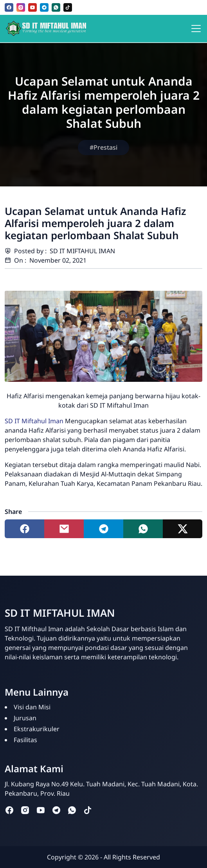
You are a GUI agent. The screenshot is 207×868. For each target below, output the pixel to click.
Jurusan (25, 718)
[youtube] (32, 7)
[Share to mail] (64, 529)
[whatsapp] (56, 7)
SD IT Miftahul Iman (34, 421)
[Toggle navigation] (196, 29)
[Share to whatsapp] (143, 529)
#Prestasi (103, 147)
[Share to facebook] (24, 529)
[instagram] (21, 7)
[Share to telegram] (103, 529)
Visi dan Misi (32, 707)
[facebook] (9, 7)
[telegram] (44, 7)
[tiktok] (68, 7)
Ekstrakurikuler (37, 729)
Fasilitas (25, 740)
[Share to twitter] (183, 529)
